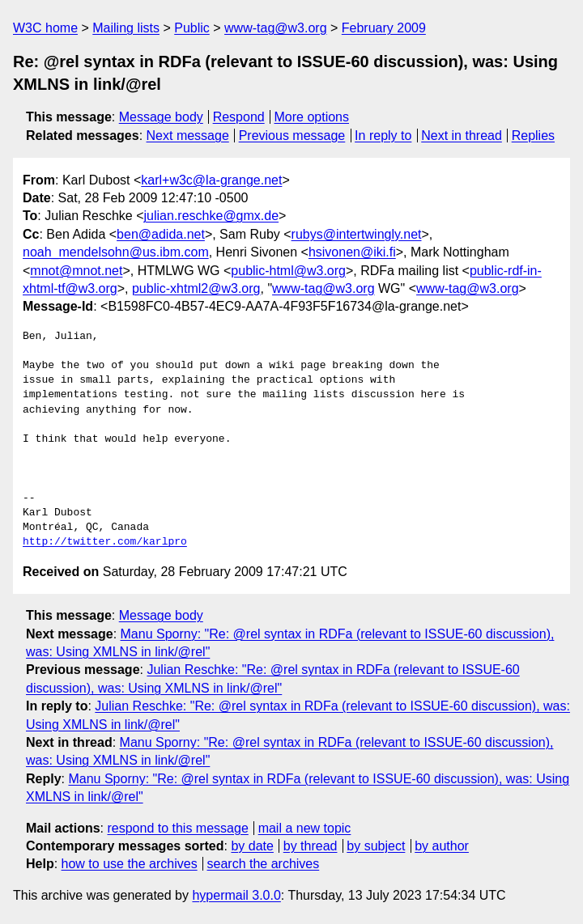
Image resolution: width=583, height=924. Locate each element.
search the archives (264, 864)
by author (442, 846)
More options (312, 117)
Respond (239, 117)
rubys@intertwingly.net (357, 234)
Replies (533, 136)
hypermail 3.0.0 (236, 895)
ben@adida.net (161, 234)
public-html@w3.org (288, 271)
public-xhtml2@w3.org (196, 288)
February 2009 (384, 28)
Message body (161, 117)
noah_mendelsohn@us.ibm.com (116, 252)
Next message (188, 136)
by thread (311, 846)
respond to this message (177, 828)
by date (252, 846)
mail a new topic (305, 828)
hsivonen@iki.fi (352, 252)
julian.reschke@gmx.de (212, 216)
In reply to (383, 136)
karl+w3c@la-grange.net (211, 180)
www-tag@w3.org (276, 28)
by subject (376, 846)
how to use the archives (130, 864)
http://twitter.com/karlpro (105, 542)
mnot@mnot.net (76, 271)
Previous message (292, 136)
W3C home (45, 28)
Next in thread (462, 136)
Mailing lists (126, 28)
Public (192, 28)
